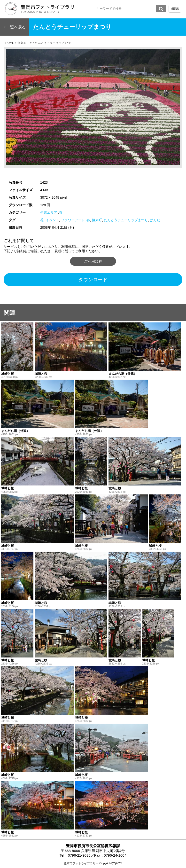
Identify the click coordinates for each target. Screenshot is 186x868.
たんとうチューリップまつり (126, 220)
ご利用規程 (93, 261)
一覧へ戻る (16, 27)
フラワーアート (73, 220)
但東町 (97, 220)
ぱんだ (155, 220)
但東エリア (49, 212)
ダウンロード (93, 280)
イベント (52, 220)
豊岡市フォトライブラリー (81, 863)
